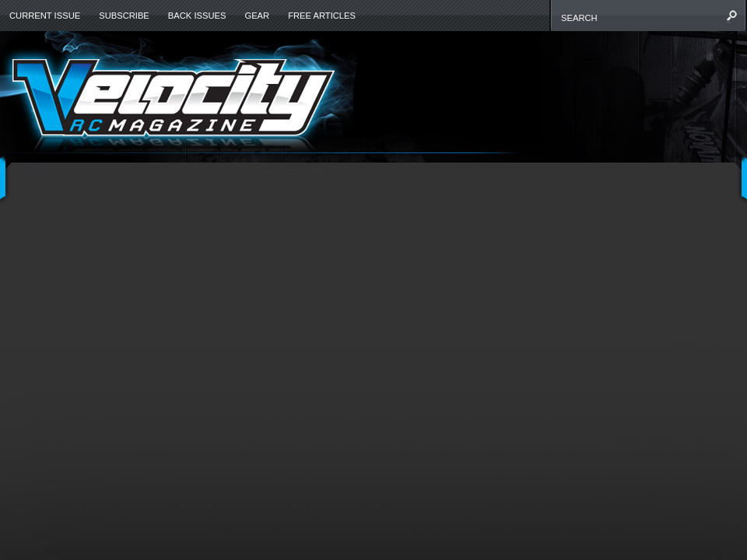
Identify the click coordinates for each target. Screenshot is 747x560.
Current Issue (45, 16)
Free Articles (322, 16)
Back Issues (197, 16)
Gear (257, 16)
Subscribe (124, 16)
